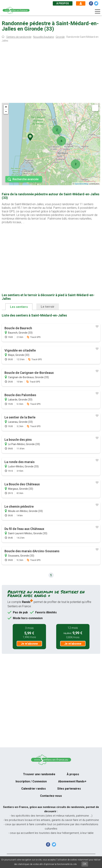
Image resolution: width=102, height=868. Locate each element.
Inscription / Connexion (31, 781)
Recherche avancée (25, 179)
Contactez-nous (51, 796)
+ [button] (6, 107)
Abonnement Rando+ (72, 781)
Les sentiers (19, 307)
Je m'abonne (29, 644)
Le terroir (48, 307)
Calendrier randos (34, 789)
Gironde (60, 37)
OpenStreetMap (82, 184)
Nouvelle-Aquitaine (43, 37)
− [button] (6, 112)
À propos (63, 3)
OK (85, 864)
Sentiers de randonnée (19, 37)
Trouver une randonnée (39, 774)
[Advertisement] (51, 73)
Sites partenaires (69, 789)
